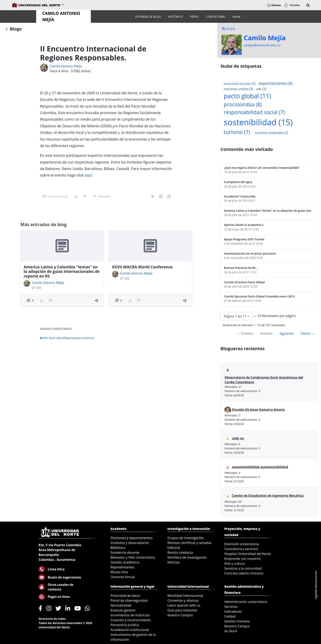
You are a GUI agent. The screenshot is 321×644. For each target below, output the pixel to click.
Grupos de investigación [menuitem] (186, 538)
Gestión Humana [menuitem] (237, 621)
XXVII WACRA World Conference (142, 267)
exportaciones (276, 83)
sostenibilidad (258, 122)
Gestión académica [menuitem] (125, 562)
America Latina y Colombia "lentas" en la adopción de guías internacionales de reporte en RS (62, 272)
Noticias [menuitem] (174, 562)
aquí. (89, 175)
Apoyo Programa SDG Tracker (244, 239)
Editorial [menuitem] (174, 548)
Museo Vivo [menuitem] (119, 572)
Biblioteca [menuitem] (118, 548)
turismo (237, 132)
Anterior (266, 333)
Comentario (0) (55, 196)
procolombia (243, 104)
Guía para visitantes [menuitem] (182, 610)
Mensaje (102, 196)
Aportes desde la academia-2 (244, 225)
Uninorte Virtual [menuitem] (123, 577)
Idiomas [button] (274, 5)
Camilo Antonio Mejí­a (66, 66)
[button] (308, 5)
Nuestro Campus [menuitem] (180, 615)
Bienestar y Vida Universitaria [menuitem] (133, 557)
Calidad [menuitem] (230, 616)
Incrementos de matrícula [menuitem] (130, 615)
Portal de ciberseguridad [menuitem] (129, 600)
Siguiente (287, 333)
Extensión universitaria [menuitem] (242, 544)
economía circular (240, 84)
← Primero (245, 333)
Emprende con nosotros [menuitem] (242, 559)
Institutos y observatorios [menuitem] (130, 543)
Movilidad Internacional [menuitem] (185, 596)
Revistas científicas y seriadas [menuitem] (189, 543)
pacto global (247, 96)
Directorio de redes (52, 619)
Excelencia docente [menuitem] (125, 552)
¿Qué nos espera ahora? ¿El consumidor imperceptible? (262, 168)
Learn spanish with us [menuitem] (184, 605)
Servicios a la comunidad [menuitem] (243, 568)
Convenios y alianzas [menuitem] (183, 600)
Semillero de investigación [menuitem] (187, 557)
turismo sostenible (272, 133)
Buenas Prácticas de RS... (241, 268)
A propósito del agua (238, 182)
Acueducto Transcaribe (240, 196)
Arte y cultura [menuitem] (234, 563)
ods (261, 89)
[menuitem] (148, 17)
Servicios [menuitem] (231, 607)
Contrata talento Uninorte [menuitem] (244, 573)
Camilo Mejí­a (265, 38)
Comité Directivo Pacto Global (244, 282)
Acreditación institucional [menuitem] (130, 630)
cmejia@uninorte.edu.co (262, 45)
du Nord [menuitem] (231, 631)
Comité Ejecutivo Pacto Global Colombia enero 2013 (259, 296)
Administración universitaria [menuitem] (246, 602)
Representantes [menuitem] (122, 567)
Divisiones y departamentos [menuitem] (132, 538)
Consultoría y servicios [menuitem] (241, 549)
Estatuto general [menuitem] (123, 610)
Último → (308, 333)
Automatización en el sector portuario (250, 253)
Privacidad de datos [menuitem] (125, 596)
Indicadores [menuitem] (233, 611)
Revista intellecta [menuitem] (180, 552)
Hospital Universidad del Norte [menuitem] (248, 554)
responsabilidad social (254, 112)
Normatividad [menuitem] (121, 605)
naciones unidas (238, 89)
